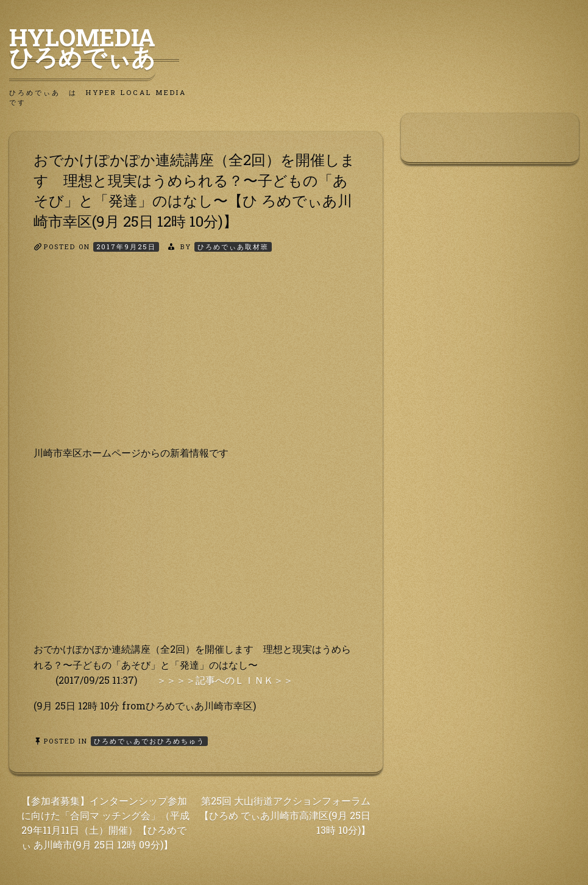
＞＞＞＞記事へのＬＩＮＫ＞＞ (225, 680)
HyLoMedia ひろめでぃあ (94, 47)
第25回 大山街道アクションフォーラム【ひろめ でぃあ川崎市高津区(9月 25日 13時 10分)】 (285, 815)
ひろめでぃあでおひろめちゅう (149, 741)
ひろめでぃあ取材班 (233, 247)
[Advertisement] (196, 360)
